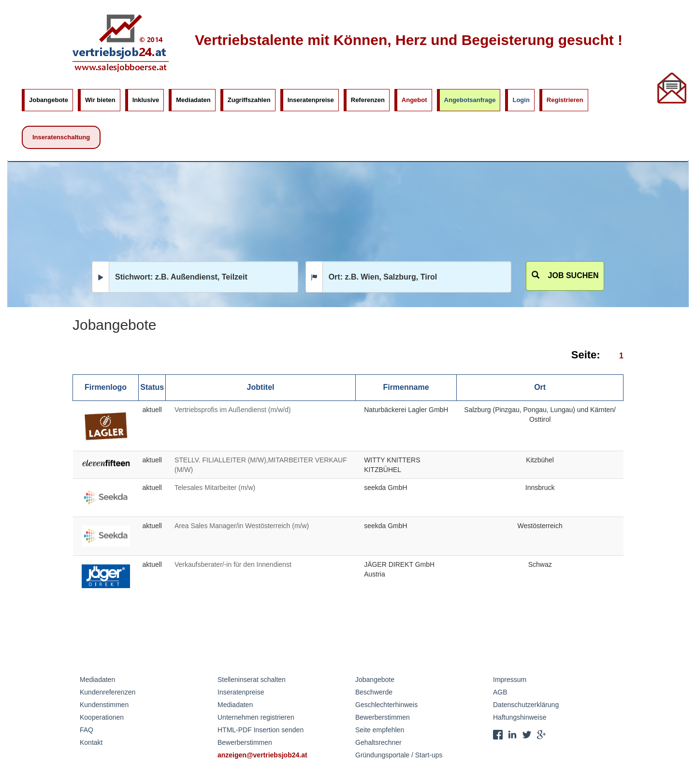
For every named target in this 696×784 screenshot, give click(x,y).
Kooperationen (102, 717)
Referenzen (368, 100)
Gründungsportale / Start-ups (399, 755)
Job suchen (565, 275)
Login (521, 100)
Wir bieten (100, 100)
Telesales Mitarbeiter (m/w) (215, 488)
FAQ (87, 730)
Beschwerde (374, 692)
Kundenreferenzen (108, 692)
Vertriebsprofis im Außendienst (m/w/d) (232, 410)
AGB (500, 692)
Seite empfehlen (380, 730)
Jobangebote (49, 100)
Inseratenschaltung (61, 137)
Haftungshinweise (520, 717)
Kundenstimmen (104, 705)
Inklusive (146, 100)
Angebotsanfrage (470, 100)
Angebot (414, 100)
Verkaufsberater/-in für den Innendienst (233, 564)
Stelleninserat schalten (252, 680)
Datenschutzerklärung (526, 705)
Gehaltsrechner (378, 742)
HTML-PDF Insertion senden (261, 730)
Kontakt (91, 742)
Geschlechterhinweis (386, 705)
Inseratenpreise (311, 100)
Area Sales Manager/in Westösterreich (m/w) (242, 526)
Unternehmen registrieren (256, 717)
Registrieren (565, 100)
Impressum (510, 680)
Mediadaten (193, 100)
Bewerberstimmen (245, 742)
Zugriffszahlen (249, 100)
